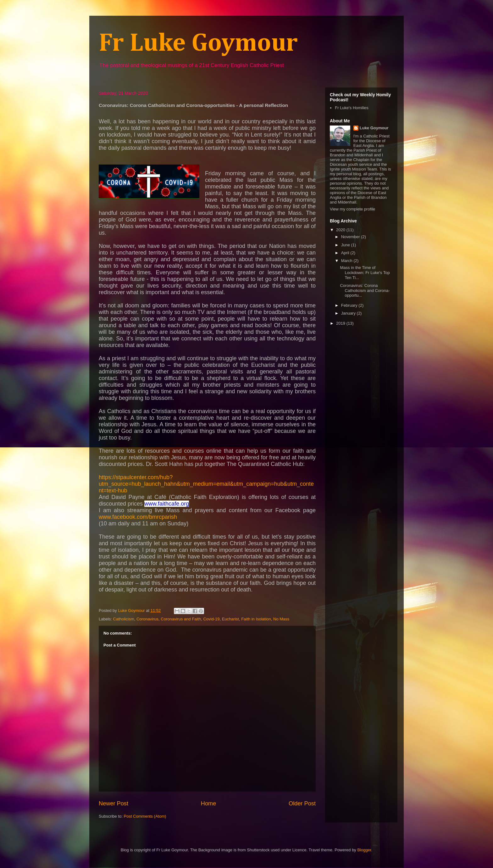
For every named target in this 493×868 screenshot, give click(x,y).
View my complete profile (352, 209)
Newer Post (114, 804)
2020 (341, 230)
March (347, 261)
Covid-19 (211, 619)
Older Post (302, 804)
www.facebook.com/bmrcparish (138, 517)
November (351, 237)
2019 (341, 323)
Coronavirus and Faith (181, 619)
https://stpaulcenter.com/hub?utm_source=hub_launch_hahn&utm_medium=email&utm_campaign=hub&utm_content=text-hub (206, 484)
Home (209, 804)
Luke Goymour (374, 128)
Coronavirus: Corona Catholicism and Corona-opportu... (365, 290)
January (349, 313)
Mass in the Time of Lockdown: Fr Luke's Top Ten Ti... (365, 272)
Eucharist (230, 619)
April (346, 253)
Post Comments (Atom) (145, 816)
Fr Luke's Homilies (352, 108)
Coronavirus (147, 619)
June (346, 245)
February (350, 305)
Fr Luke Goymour (198, 44)
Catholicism (124, 619)
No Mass (281, 619)
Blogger (364, 850)
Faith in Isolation (256, 619)
